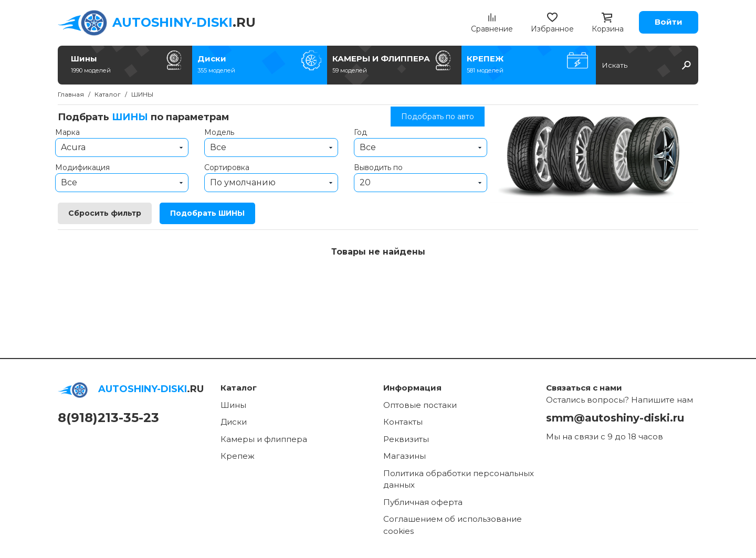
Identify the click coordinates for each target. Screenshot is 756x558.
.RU (184, 22)
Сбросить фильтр (105, 213)
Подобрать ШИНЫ (207, 213)
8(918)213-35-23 (108, 418)
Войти (669, 22)
